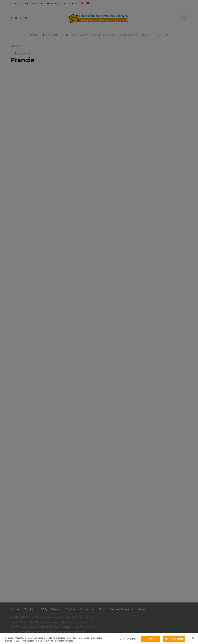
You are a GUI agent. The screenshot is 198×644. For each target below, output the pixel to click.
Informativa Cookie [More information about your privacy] (64, 641)
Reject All (151, 639)
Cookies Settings (128, 639)
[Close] (193, 638)
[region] (99, 639)
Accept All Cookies (174, 639)
